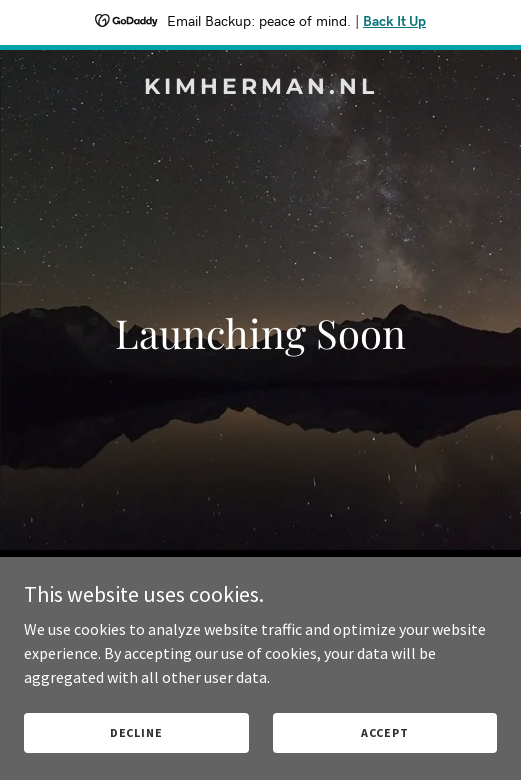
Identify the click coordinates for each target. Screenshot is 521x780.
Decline (136, 732)
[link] (260, 88)
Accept (385, 732)
